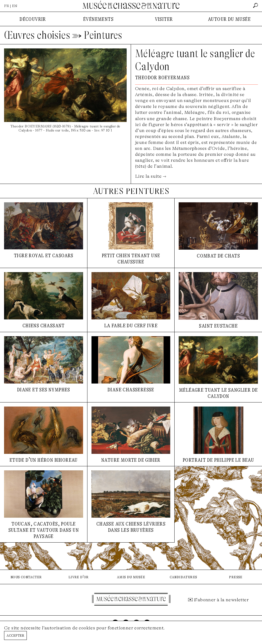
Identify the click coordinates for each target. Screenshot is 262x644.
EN (15, 6)
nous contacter (26, 577)
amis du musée (131, 577)
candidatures (184, 577)
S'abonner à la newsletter (221, 600)
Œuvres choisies (37, 35)
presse (236, 577)
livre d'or (79, 577)
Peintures (103, 35)
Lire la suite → (151, 176)
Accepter (15, 635)
